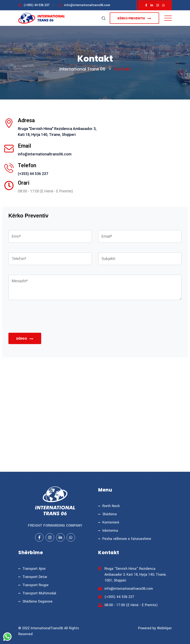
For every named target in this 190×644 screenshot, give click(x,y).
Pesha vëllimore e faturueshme (127, 539)
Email (24, 146)
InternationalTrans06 (47, 628)
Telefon (27, 166)
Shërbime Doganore (38, 601)
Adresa (26, 121)
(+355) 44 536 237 (36, 5)
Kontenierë (111, 522)
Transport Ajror (34, 569)
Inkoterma (110, 531)
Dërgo (25, 339)
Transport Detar (35, 577)
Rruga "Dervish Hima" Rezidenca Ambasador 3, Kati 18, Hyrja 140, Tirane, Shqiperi (57, 132)
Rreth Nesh (111, 506)
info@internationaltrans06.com (87, 5)
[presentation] (40, 321)
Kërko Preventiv (134, 18)
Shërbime (110, 514)
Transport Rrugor (36, 585)
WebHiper (164, 628)
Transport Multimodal (39, 593)
